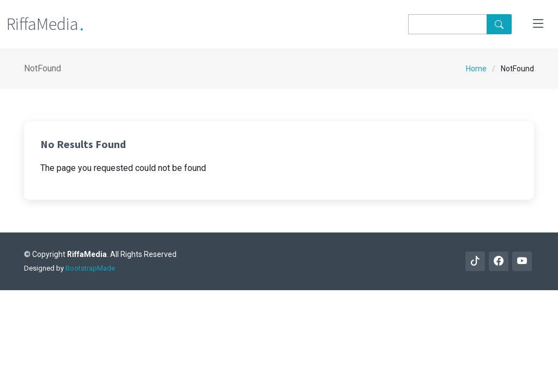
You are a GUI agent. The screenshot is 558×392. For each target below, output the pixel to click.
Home (476, 69)
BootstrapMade (90, 268)
